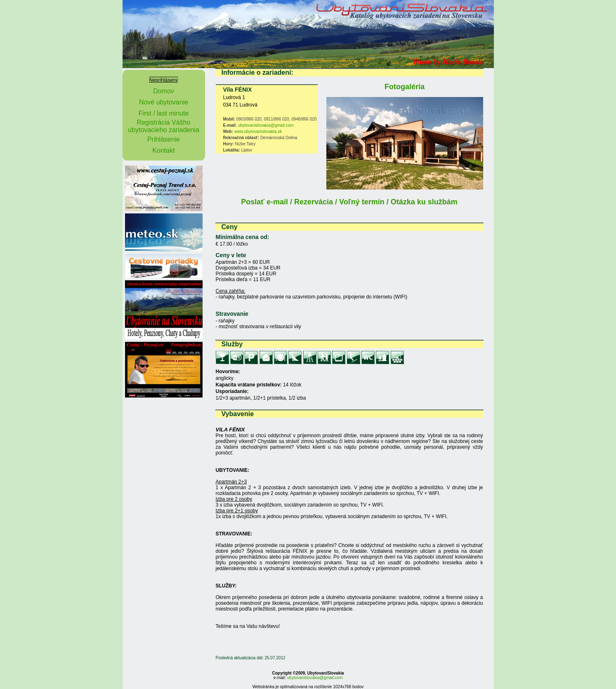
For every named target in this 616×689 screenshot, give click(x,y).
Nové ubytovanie (164, 102)
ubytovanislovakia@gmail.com (266, 125)
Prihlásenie (164, 139)
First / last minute (164, 113)
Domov (164, 91)
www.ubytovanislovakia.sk (258, 131)
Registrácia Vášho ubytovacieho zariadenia (164, 126)
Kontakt (163, 150)
